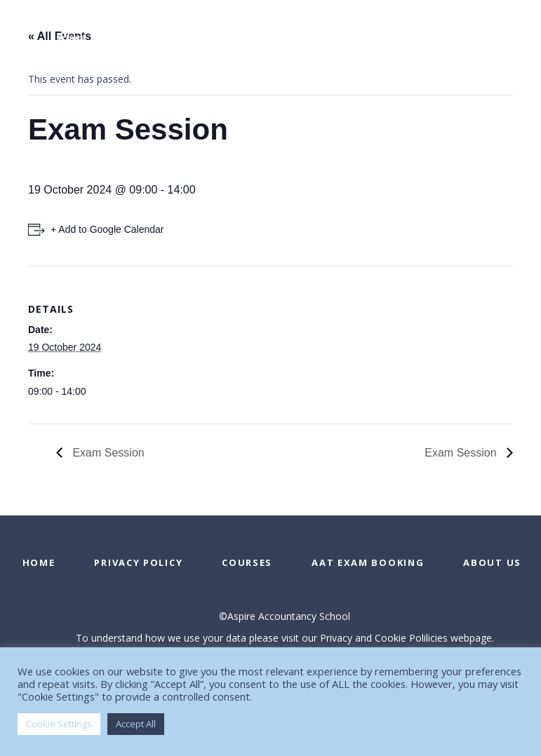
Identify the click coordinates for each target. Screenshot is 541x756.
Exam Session (107, 453)
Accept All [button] (136, 724)
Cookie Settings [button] (59, 724)
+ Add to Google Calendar (107, 229)
